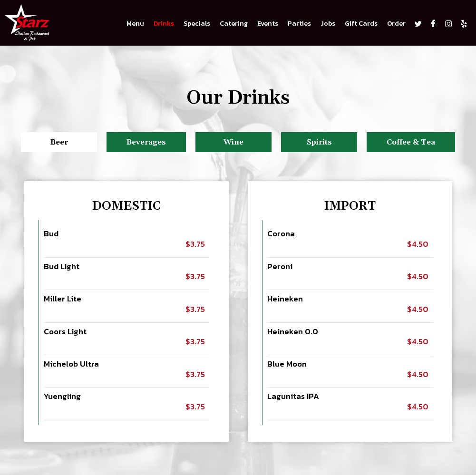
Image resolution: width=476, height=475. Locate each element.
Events (268, 24)
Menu (135, 24)
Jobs (328, 24)
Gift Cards (361, 24)
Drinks (164, 24)
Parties (299, 24)
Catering (234, 24)
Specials (197, 24)
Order (396, 24)
